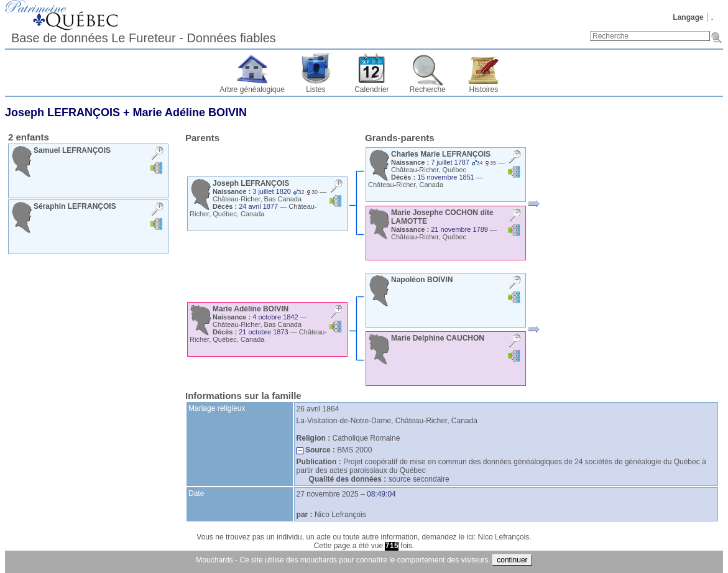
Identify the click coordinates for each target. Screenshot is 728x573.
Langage (688, 17)
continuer (512, 560)
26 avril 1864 (318, 409)
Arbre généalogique (252, 89)
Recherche (428, 89)
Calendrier (371, 89)
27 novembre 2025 (328, 494)
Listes (316, 89)
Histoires (484, 89)
